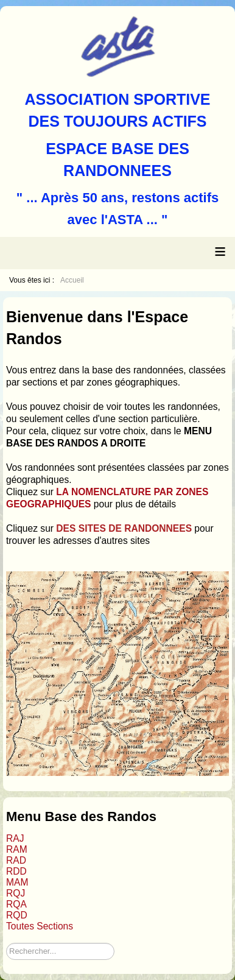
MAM (17, 882)
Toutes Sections (40, 926)
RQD (17, 915)
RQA (16, 904)
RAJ (15, 838)
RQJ (16, 893)
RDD (16, 871)
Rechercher (6, 943)
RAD (16, 860)
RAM (17, 849)
